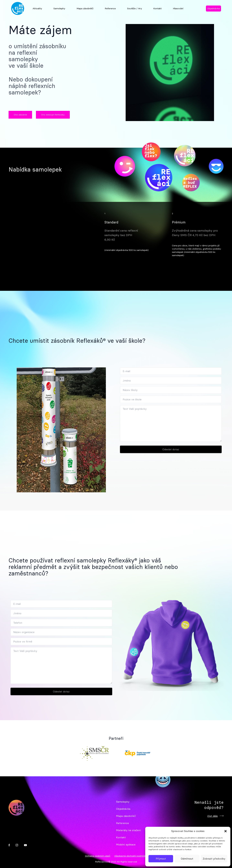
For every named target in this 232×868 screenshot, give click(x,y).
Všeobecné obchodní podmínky (131, 856)
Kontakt (157, 8)
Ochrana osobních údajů (98, 856)
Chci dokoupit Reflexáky (53, 115)
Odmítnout (187, 859)
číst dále (215, 816)
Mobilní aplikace (126, 844)
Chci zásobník (20, 115)
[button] (226, 831)
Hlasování (178, 8)
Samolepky (59, 8)
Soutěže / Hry (135, 8)
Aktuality (37, 8)
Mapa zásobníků (85, 8)
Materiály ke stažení (128, 830)
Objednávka (213, 8)
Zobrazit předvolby (214, 859)
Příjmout (161, 859)
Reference (110, 8)
